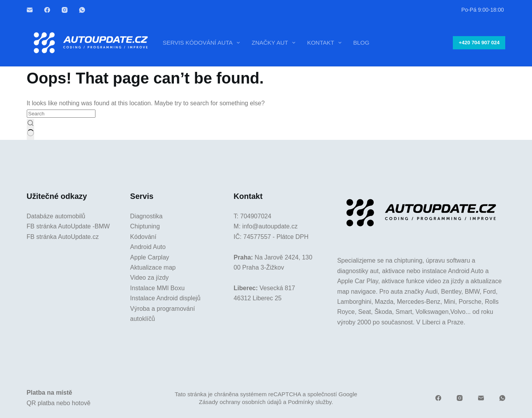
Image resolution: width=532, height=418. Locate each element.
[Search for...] (61, 114)
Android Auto (148, 247)
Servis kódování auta (203, 43)
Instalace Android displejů (165, 298)
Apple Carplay (150, 257)
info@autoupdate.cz (270, 226)
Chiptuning (145, 226)
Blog (361, 43)
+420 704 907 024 (479, 43)
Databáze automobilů (56, 216)
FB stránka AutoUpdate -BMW (68, 226)
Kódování (143, 237)
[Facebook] (47, 10)
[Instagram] (65, 10)
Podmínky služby (310, 402)
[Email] (30, 10)
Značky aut (275, 43)
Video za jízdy (149, 278)
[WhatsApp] (82, 10)
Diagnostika (146, 216)
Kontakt (326, 43)
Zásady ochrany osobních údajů (240, 402)
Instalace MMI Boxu (157, 288)
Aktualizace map (153, 267)
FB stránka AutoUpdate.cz (63, 237)
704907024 (256, 216)
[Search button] (30, 129)
